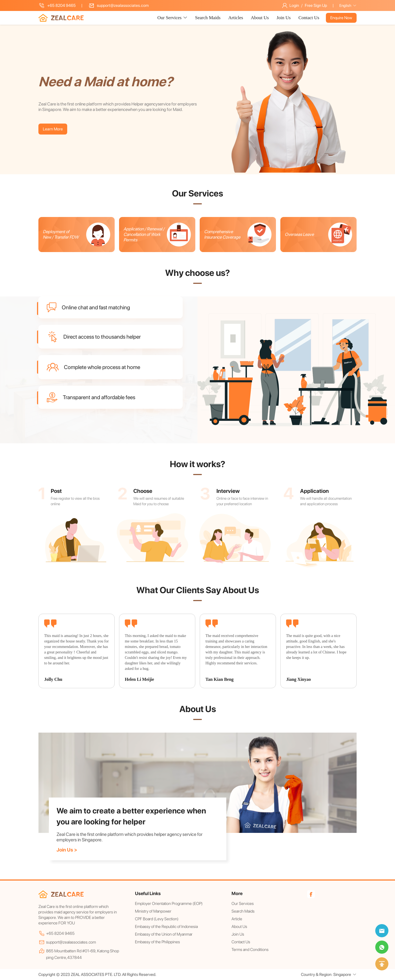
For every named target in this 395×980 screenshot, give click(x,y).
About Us (260, 18)
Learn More (53, 129)
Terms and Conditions (250, 950)
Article (237, 919)
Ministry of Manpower (153, 911)
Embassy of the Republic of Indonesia (166, 927)
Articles (236, 18)
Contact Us (309, 18)
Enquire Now (341, 18)
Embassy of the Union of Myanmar (164, 934)
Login (294, 5)
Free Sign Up (316, 5)
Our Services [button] (173, 18)
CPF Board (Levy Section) (157, 919)
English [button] (348, 5)
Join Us (284, 18)
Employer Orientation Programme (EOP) (169, 904)
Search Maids (208, 18)
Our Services (243, 904)
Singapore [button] (345, 975)
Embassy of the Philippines (157, 942)
